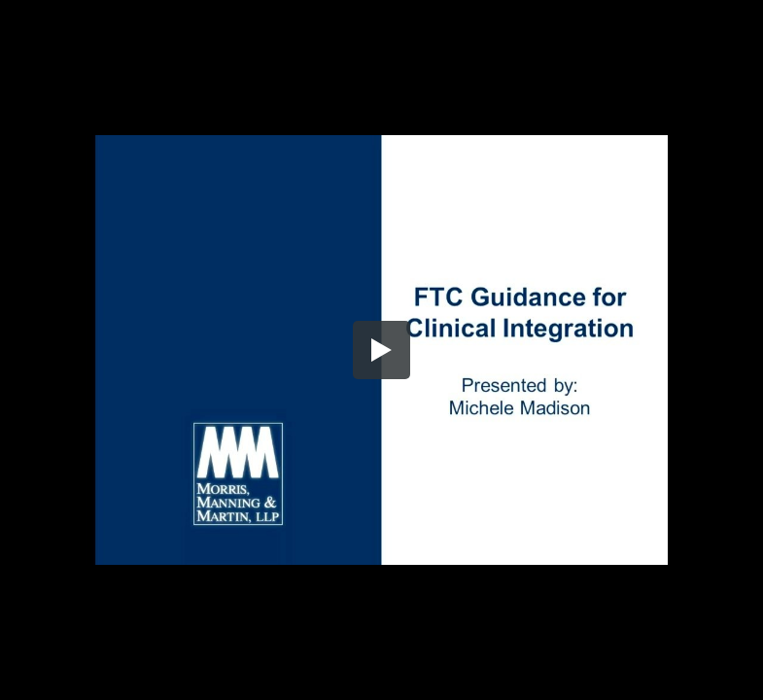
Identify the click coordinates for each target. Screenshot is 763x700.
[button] (382, 350)
